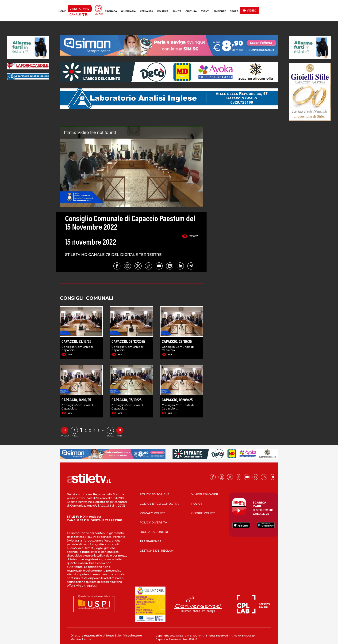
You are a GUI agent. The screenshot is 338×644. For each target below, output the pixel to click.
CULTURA (191, 11)
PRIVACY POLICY (152, 513)
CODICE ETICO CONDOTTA (159, 504)
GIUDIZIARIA (128, 11)
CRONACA (111, 11)
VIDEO (250, 10)
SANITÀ (177, 11)
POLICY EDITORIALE (154, 494)
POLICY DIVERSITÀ (153, 522)
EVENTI (205, 11)
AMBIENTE (220, 11)
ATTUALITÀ (146, 11)
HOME (62, 11)
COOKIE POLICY (203, 513)
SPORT (234, 11)
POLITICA (163, 11)
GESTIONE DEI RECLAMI (157, 551)
